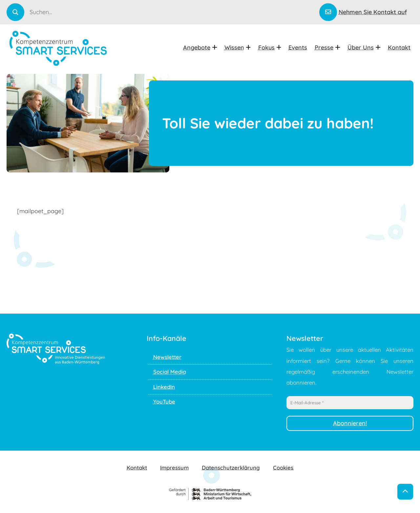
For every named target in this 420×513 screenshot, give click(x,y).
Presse (327, 47)
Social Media (170, 372)
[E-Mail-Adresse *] (350, 403)
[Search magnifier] (15, 12)
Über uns (364, 47)
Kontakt (399, 47)
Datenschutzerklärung (231, 468)
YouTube (164, 401)
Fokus (270, 47)
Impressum (174, 468)
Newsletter (167, 357)
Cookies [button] (283, 468)
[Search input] (174, 12)
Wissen (238, 47)
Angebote (200, 47)
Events (298, 47)
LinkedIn (164, 387)
